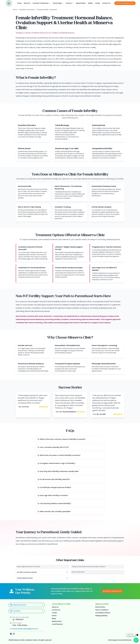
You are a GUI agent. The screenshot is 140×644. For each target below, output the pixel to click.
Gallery (90, 3)
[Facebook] (11, 634)
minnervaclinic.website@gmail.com (25, 629)
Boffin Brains (127, 640)
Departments (81, 3)
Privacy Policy (100, 607)
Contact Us (106, 3)
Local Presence (57, 624)
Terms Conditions (102, 610)
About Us (27, 3)
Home (19, 3)
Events (54, 616)
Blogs (54, 618)
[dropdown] (50, 3)
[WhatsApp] (14, 620)
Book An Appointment (125, 3)
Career (97, 3)
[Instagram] (14, 634)
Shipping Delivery (101, 616)
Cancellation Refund (103, 613)
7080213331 (19, 620)
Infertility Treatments (27, 10)
